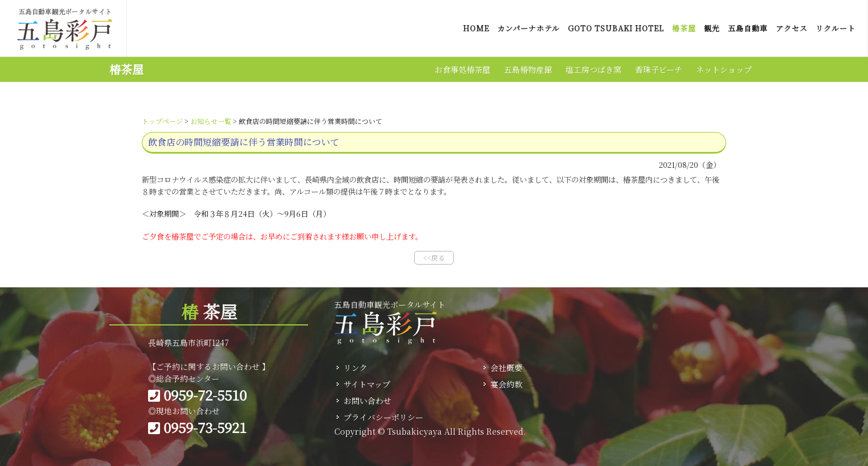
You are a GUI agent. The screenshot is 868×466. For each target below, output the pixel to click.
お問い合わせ (367, 401)
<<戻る (434, 257)
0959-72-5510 (197, 395)
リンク (355, 368)
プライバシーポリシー (383, 417)
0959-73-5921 (197, 427)
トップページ (162, 121)
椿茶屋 (126, 69)
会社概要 (506, 368)
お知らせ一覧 (211, 121)
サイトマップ (367, 384)
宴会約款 (506, 384)
